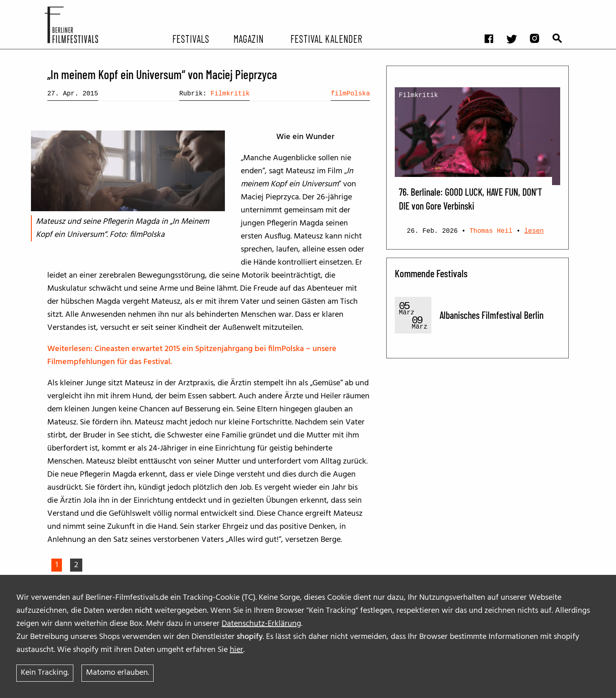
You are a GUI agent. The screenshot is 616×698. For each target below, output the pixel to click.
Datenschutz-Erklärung (261, 624)
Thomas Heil (491, 231)
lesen (534, 231)
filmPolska (350, 94)
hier (236, 650)
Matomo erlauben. (118, 673)
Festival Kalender (326, 38)
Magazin (248, 38)
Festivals (191, 38)
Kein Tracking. (45, 673)
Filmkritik (230, 94)
